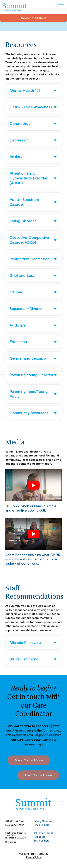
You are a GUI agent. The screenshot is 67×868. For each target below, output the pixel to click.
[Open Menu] (61, 7)
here (47, 825)
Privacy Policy (34, 857)
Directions (11, 842)
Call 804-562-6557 (15, 821)
